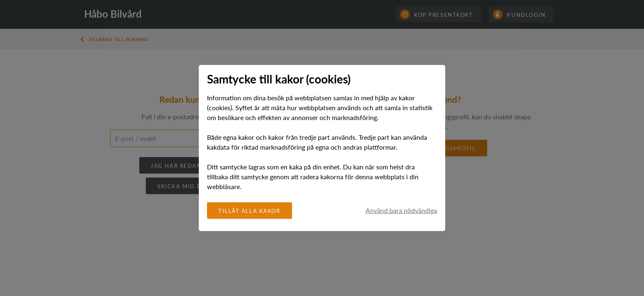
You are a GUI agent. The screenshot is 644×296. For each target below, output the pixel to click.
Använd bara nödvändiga (401, 210)
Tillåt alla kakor (250, 211)
